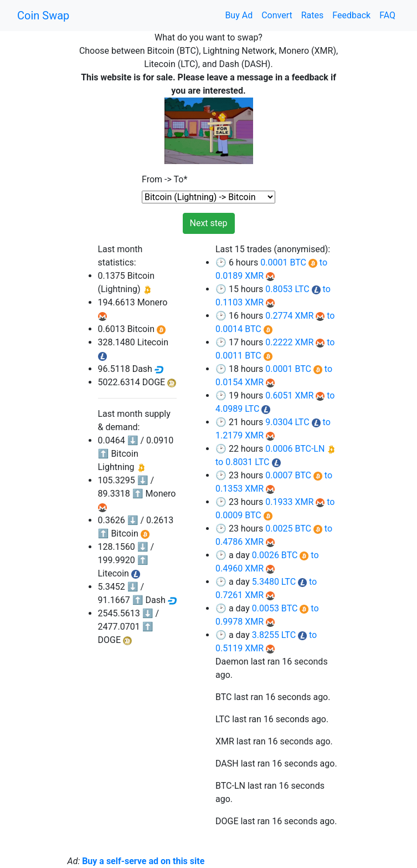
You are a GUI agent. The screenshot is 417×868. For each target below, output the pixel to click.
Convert (277, 15)
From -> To (164, 179)
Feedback (351, 15)
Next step (209, 223)
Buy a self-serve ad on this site (143, 861)
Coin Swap (43, 16)
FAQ (387, 15)
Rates (313, 15)
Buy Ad (239, 15)
